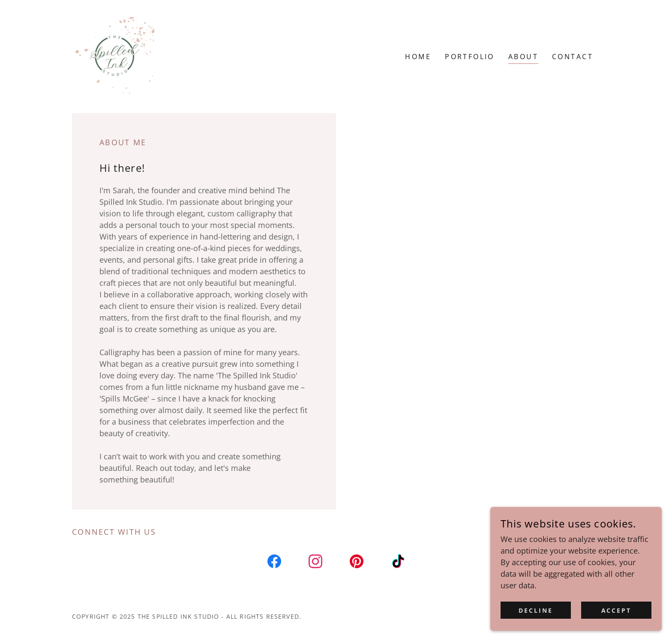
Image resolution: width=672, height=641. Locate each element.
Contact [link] (573, 57)
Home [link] (418, 57)
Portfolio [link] (470, 57)
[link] (115, 56)
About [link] (523, 57)
